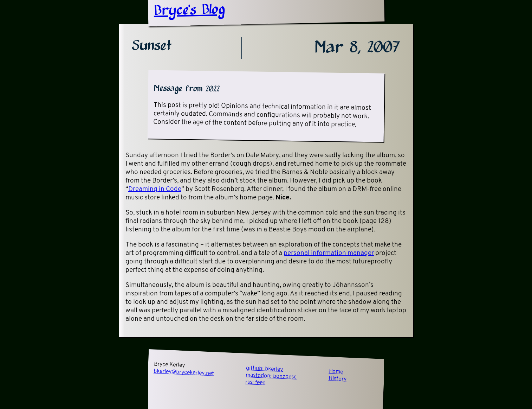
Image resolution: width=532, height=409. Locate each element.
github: (265, 369)
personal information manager (329, 253)
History (338, 379)
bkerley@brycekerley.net (184, 373)
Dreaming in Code (155, 189)
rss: (256, 383)
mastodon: (271, 376)
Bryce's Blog (189, 11)
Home (336, 372)
